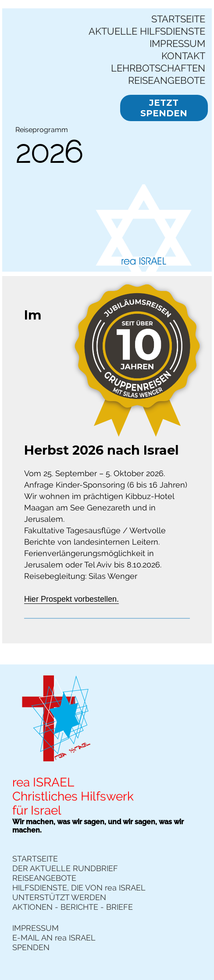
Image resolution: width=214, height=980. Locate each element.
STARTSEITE (178, 19)
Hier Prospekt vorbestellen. (71, 599)
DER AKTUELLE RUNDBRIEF (65, 868)
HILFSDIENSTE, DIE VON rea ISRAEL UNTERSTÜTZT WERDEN (79, 892)
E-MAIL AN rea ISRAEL (54, 938)
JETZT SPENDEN (164, 108)
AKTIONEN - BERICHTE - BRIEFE (73, 907)
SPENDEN (31, 947)
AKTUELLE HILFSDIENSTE (147, 31)
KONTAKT (183, 56)
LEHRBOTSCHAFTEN (158, 68)
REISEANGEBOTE (167, 80)
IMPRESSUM (177, 43)
